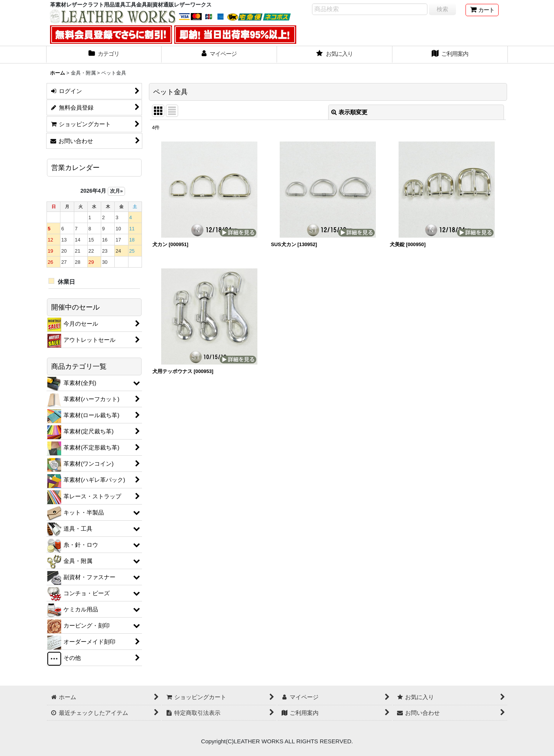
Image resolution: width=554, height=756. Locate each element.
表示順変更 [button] (349, 112)
